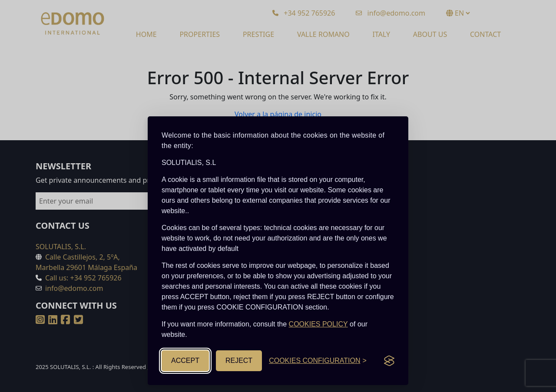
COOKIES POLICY (318, 324)
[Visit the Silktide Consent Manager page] (389, 361)
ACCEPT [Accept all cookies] (185, 361)
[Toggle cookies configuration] (318, 361)
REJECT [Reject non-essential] (239, 361)
